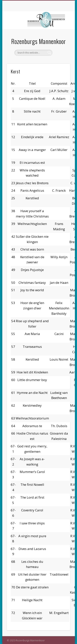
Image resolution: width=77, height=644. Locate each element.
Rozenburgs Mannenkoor (39, 41)
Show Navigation (61, 34)
